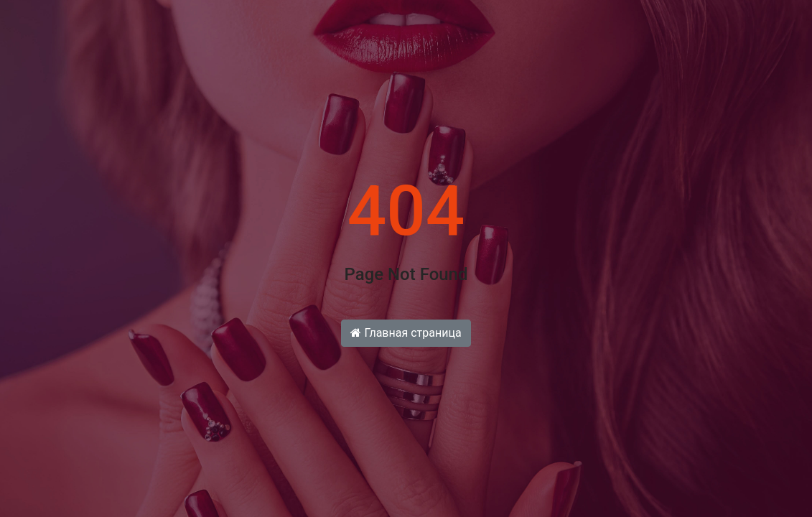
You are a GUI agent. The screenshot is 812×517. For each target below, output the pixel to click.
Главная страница (406, 333)
